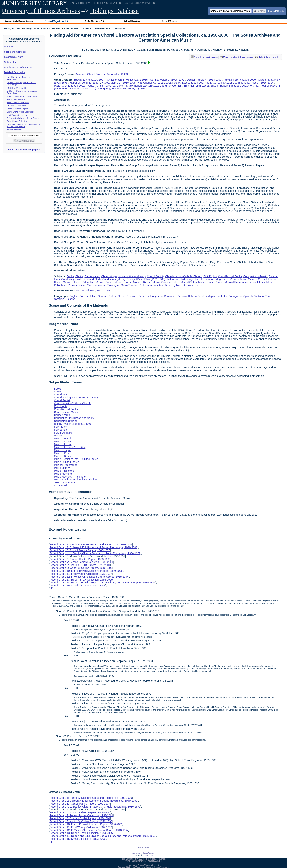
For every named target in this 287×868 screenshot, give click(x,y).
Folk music (173, 279)
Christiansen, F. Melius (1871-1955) (128, 80)
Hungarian (156, 296)
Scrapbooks (104, 291)
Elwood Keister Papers (17, 99)
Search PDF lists (276, 11)
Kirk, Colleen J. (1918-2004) (223, 83)
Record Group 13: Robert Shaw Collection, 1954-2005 (81, 580)
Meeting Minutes (85, 291)
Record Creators (170, 21)
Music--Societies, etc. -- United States (175, 282)
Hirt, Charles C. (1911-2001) (154, 83)
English (74, 296)
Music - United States (211, 282)
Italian (93, 296)
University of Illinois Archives (41, 11)
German (102, 296)
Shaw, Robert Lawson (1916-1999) (146, 86)
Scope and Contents (15, 52)
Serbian (182, 296)
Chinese (70, 299)
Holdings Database (114, 11)
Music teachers (77, 285)
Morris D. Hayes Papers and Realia (22, 96)
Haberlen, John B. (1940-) (85, 83)
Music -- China (257, 279)
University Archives (11, 28)
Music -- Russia (142, 282)
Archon (141, 865)
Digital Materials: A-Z (94, 21)
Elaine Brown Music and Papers (21, 112)
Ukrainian (143, 296)
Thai (268, 296)
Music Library (257, 282)
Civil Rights (210, 276)
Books (70, 276)
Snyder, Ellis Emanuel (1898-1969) (189, 86)
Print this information (268, 57)
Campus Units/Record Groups (19, 21)
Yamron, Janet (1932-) (83, 89)
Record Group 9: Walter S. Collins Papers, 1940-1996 (81, 568)
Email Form (149, 855)
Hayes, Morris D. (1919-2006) (119, 83)
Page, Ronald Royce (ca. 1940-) (106, 86)
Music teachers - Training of (103, 285)
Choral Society (155, 276)
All (51, 588)
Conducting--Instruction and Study (81, 279)
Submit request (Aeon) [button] (204, 57)
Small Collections (14, 130)
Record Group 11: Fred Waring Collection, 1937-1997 (81, 574)
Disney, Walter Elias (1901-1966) (146, 279)
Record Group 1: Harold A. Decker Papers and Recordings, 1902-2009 (91, 544)
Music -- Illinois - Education (79, 282)
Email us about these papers (24, 149)
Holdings (28, 28)
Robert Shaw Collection (17, 121)
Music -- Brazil (238, 279)
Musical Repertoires (236, 282)
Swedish (59, 299)
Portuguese (235, 296)
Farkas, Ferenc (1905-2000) (240, 80)
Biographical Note (14, 57)
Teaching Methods (176, 285)
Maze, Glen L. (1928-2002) (70, 86)
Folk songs (187, 279)
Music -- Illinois (63, 444)
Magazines (222, 279)
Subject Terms (12, 62)
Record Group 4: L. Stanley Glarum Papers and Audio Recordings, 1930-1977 (95, 553)
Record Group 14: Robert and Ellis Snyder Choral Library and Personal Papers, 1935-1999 (102, 583)
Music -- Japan (104, 282)
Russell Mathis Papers (17, 88)
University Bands (72, 28)
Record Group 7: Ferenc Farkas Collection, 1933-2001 (81, 562)
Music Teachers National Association (142, 285)
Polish (112, 296)
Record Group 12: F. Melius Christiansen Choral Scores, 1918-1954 (89, 577)
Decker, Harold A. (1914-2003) (204, 80)
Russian (132, 296)
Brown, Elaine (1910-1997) (90, 80)
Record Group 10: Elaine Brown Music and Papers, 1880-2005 (86, 571)
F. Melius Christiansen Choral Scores (23, 118)
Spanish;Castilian (254, 296)
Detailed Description (15, 72)
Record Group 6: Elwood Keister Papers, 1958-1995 (80, 559)
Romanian (170, 296)
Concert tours (62, 415)
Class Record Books (230, 276)
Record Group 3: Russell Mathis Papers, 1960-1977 (80, 550)
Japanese (214, 296)
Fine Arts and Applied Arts (48, 28)
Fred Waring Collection (17, 115)
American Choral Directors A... (97, 28)
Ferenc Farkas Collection (18, 102)
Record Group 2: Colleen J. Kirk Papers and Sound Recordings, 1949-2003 (93, 547)
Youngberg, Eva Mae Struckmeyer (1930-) (122, 89)
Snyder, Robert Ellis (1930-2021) (230, 86)
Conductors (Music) (114, 279)
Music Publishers (64, 471)
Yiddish (203, 296)
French (84, 296)
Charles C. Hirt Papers (17, 106)
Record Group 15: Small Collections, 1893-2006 (77, 586)
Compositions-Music (255, 276)
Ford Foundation (204, 279)
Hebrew (192, 296)
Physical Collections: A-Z (56, 21)
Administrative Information (18, 67)
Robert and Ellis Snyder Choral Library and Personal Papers (24, 125)
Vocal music (195, 285)
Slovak (121, 296)
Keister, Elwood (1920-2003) (189, 83)
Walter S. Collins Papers (17, 109)
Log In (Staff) (143, 847)
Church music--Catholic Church (184, 276)
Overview (9, 47)
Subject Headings (132, 21)
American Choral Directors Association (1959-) (102, 74)
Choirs (79, 276)
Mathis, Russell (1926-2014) (258, 83)
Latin (224, 296)
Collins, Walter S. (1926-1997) (168, 80)
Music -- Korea (123, 282)
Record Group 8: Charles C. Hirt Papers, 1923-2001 (80, 565)
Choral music (92, 276)
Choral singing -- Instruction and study (123, 276)
